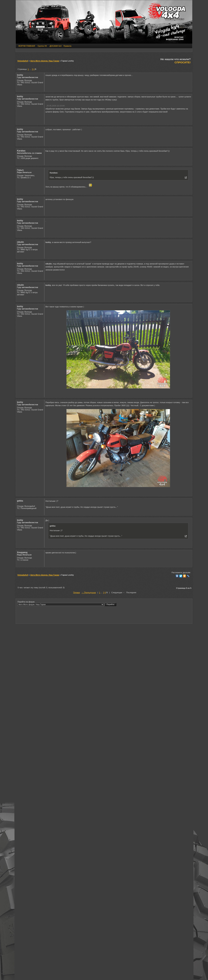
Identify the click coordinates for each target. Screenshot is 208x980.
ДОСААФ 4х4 (55, 46)
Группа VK (42, 46)
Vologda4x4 (23, 61)
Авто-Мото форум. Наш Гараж (45, 61)
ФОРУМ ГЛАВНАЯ (27, 46)
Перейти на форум (67, 911)
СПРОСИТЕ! (183, 62)
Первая (77, 900)
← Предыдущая (89, 900)
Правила (67, 46)
